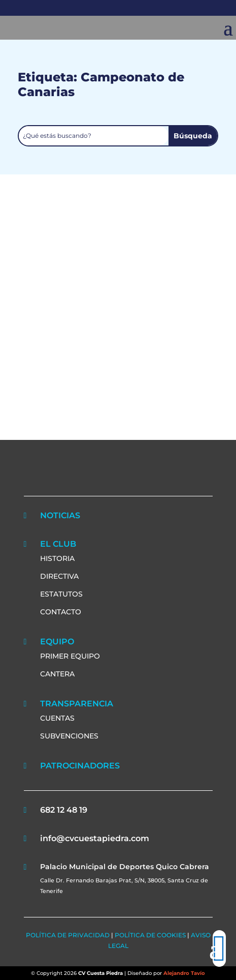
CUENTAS (57, 718)
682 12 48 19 (64, 810)
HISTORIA (57, 558)
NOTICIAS (60, 515)
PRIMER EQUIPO (70, 656)
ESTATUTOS (61, 594)
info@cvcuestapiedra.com (95, 838)
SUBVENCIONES (69, 736)
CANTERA (57, 674)
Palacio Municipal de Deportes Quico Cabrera (125, 867)
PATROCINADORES (80, 766)
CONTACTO (61, 612)
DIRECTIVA (59, 576)
